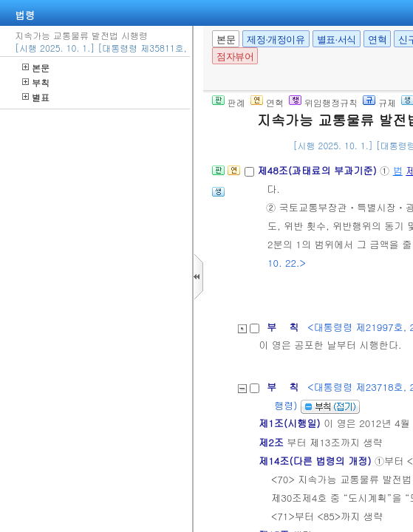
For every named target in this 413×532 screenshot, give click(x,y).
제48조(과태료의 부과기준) (318, 170)
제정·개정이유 (276, 40)
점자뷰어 (235, 57)
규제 (379, 102)
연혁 (377, 40)
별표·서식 (337, 40)
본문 (36, 68)
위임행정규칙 (323, 102)
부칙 (36, 82)
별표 (36, 97)
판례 (229, 102)
